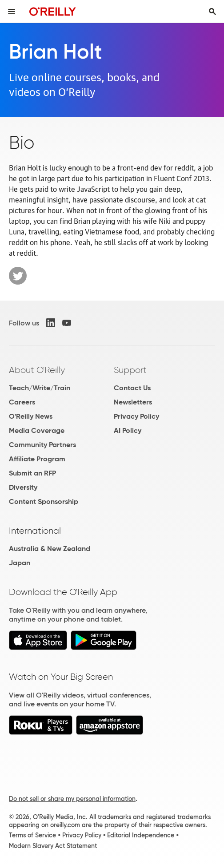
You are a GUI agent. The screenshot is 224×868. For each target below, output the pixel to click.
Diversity (23, 487)
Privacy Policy (136, 416)
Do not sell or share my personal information (72, 799)
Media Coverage (37, 430)
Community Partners (42, 445)
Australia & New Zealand (50, 549)
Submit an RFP (32, 473)
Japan (20, 563)
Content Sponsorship (44, 501)
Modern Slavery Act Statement (53, 846)
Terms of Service (32, 835)
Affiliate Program (37, 459)
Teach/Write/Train (40, 388)
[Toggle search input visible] (212, 12)
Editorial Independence (141, 835)
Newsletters (133, 402)
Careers (22, 402)
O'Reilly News (31, 416)
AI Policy (128, 430)
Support (130, 370)
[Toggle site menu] (12, 12)
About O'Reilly (37, 370)
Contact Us (132, 388)
